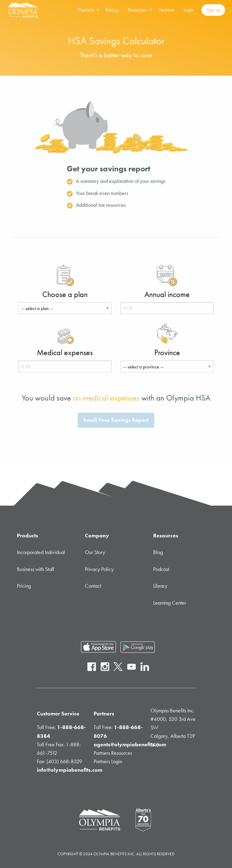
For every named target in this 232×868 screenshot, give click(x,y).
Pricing (112, 10)
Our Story (95, 552)
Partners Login (108, 761)
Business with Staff (35, 569)
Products (86, 10)
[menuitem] (87, 10)
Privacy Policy (99, 569)
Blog (158, 552)
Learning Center (170, 603)
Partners (166, 10)
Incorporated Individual (41, 552)
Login (189, 10)
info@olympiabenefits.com (70, 770)
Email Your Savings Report (116, 420)
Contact (93, 586)
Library (160, 586)
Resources (137, 10)
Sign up (213, 10)
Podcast (161, 569)
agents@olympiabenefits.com (130, 744)
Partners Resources (113, 753)
